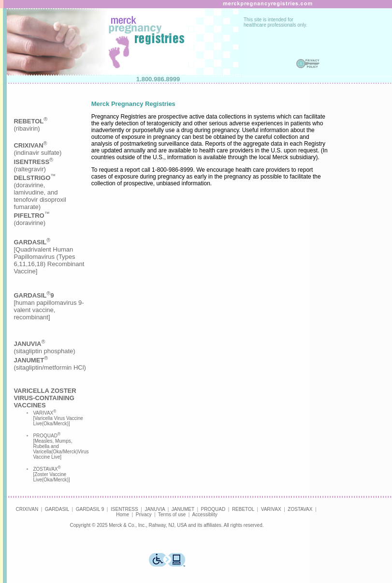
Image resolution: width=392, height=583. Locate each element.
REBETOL (243, 509)
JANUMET (183, 509)
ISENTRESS (124, 509)
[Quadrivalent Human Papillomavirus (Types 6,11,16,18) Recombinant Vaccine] (49, 257)
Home (123, 515)
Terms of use (172, 515)
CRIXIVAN (27, 509)
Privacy (144, 515)
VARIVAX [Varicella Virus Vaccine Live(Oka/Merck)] (58, 418)
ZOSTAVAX (300, 509)
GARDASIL (57, 509)
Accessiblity (204, 515)
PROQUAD (213, 509)
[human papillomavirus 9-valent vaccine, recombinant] (49, 306)
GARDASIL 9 (90, 509)
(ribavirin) (30, 125)
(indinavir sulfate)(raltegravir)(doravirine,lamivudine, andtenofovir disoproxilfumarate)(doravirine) (40, 184)
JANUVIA (155, 509)
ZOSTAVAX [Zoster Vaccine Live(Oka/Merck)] (51, 474)
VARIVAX (271, 509)
